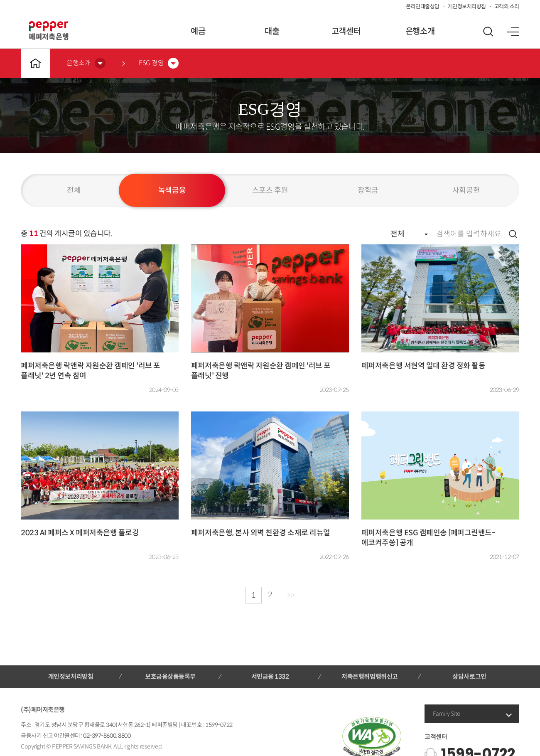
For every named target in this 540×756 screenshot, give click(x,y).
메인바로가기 (35, 63)
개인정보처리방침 (467, 6)
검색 (513, 234)
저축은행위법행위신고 (369, 676)
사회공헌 (466, 190)
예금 (198, 31)
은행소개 (420, 31)
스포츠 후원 (270, 190)
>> (291, 595)
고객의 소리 (507, 6)
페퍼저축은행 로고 (49, 31)
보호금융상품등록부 (170, 676)
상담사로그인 (469, 676)
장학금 (368, 190)
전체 (74, 190)
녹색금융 (172, 190)
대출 (272, 31)
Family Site (447, 714)
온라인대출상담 (423, 6)
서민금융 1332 (270, 676)
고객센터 (346, 31)
